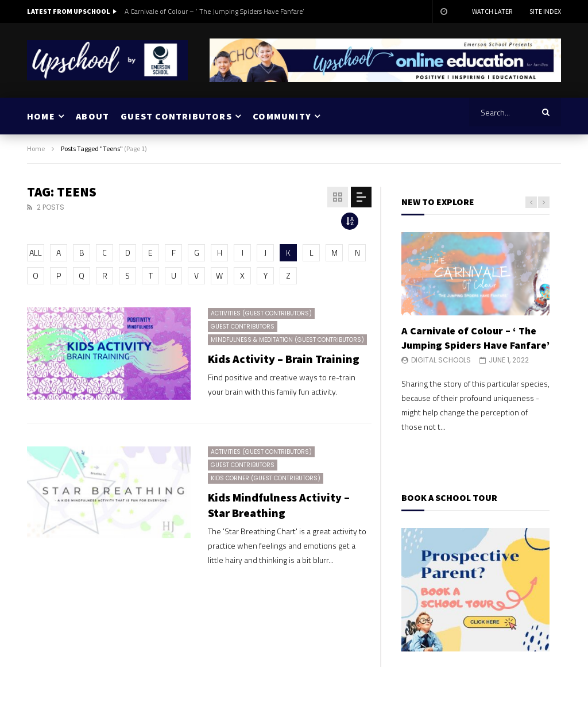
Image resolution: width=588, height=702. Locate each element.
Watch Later (492, 11)
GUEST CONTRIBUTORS (176, 116)
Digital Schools (441, 360)
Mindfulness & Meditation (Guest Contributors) (287, 340)
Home (36, 148)
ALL (36, 252)
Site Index (545, 11)
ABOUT (92, 116)
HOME (41, 116)
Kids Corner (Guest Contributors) (266, 478)
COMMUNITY (282, 116)
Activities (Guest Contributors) (261, 313)
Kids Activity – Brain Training (284, 359)
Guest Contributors (243, 327)
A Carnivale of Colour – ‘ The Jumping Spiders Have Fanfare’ (214, 11)
